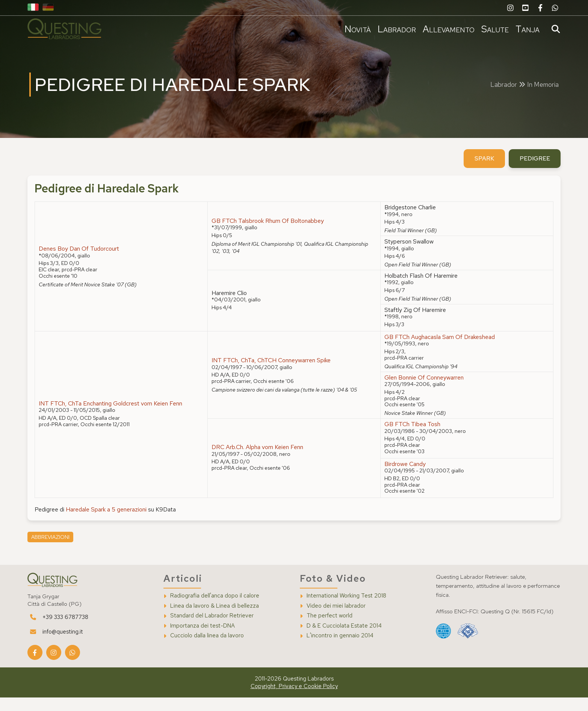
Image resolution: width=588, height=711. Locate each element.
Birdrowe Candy (404, 477)
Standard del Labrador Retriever (213, 629)
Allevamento (447, 29)
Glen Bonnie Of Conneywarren (423, 390)
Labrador (395, 29)
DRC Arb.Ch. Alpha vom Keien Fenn (258, 460)
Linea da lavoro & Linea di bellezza (216, 619)
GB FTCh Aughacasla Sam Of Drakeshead (439, 350)
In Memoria (543, 90)
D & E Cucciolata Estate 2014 (344, 639)
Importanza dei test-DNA (204, 639)
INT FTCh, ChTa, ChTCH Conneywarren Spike (272, 373)
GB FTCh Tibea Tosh (412, 437)
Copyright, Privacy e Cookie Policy (294, 700)
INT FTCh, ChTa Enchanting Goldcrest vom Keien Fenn (113, 417)
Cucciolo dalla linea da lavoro (208, 649)
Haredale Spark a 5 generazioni (108, 523)
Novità (356, 29)
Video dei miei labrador (336, 619)
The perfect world (330, 629)
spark (481, 171)
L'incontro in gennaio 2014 (340, 649)
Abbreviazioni (52, 551)
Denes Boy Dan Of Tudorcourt (81, 262)
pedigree (532, 171)
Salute (493, 29)
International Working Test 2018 (346, 609)
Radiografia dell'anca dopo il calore (216, 609)
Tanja (526, 29)
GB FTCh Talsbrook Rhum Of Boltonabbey (268, 234)
